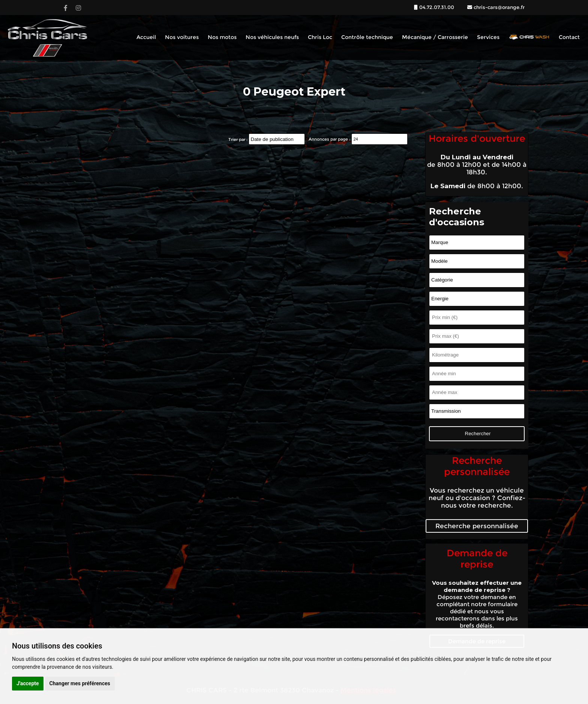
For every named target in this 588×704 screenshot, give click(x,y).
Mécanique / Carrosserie (435, 37)
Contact (569, 37)
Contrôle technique (367, 37)
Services (488, 37)
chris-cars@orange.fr (498, 7)
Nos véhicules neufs (272, 37)
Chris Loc (320, 37)
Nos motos (222, 37)
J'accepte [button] (28, 683)
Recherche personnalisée (477, 526)
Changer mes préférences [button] (80, 683)
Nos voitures (182, 37)
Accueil (146, 37)
